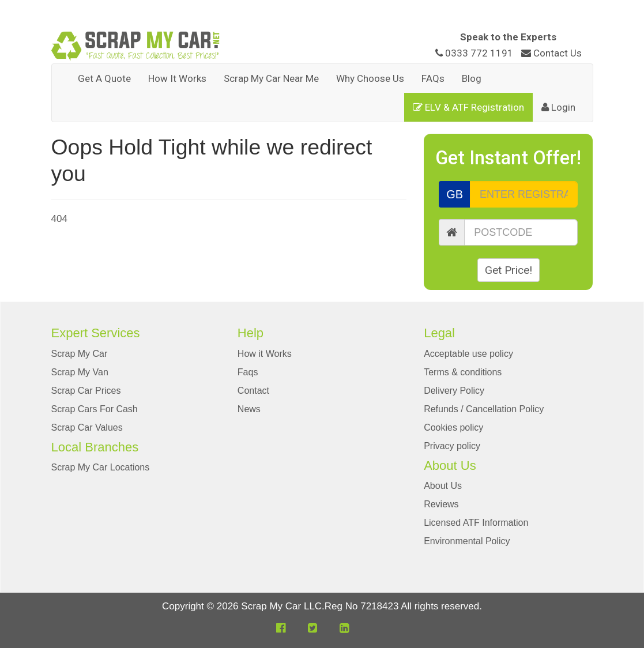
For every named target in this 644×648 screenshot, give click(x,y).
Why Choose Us (370, 78)
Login (558, 107)
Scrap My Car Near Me (271, 78)
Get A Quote (104, 78)
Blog (472, 78)
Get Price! (509, 270)
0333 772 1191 (475, 53)
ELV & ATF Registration (468, 107)
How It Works (177, 78)
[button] (281, 628)
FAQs (433, 78)
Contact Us (551, 53)
